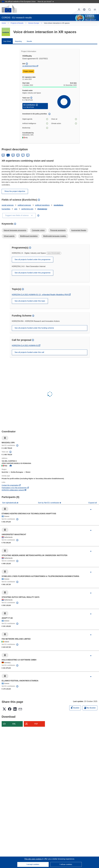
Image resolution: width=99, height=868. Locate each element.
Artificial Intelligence (35, 123)
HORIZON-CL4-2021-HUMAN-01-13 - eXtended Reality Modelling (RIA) (40, 295)
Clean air (64, 119)
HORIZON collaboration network (14, 490)
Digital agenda (35, 119)
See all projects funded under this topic (30, 301)
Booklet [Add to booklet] (75, 707)
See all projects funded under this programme (33, 259)
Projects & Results (17, 23)
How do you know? (46, 1)
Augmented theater (79, 230)
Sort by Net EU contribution (49, 503)
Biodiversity (35, 128)
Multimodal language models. (55, 236)
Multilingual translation (29, 236)
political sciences (24, 205)
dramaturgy (42, 209)
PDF (36, 724)
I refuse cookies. (66, 864)
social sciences (8, 205)
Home (4, 23)
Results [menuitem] (29, 41)
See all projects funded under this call (29, 352)
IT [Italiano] (23, 155)
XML (14, 724)
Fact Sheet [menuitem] (7, 41)
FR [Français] (18, 155)
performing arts (27, 209)
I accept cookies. (33, 864)
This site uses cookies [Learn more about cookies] (33, 859)
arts (16, 209)
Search (90, 10)
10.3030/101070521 (29, 66)
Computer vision (38, 230)
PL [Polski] (28, 155)
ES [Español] (13, 155)
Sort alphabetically (10, 503)
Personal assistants (58, 230)
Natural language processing (15, 230)
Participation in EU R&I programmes (15, 488)
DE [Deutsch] (3, 155)
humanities (6, 209)
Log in (79, 10)
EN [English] (8, 155)
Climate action (64, 123)
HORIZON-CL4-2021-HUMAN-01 (25, 345)
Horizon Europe (34, 23)
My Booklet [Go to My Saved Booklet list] (90, 708)
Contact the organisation (11, 485)
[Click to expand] (91, 510)
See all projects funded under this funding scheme (34, 328)
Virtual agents (9, 236)
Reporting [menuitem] (18, 41)
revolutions (58, 205)
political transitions (42, 205)
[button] (84, 10)
